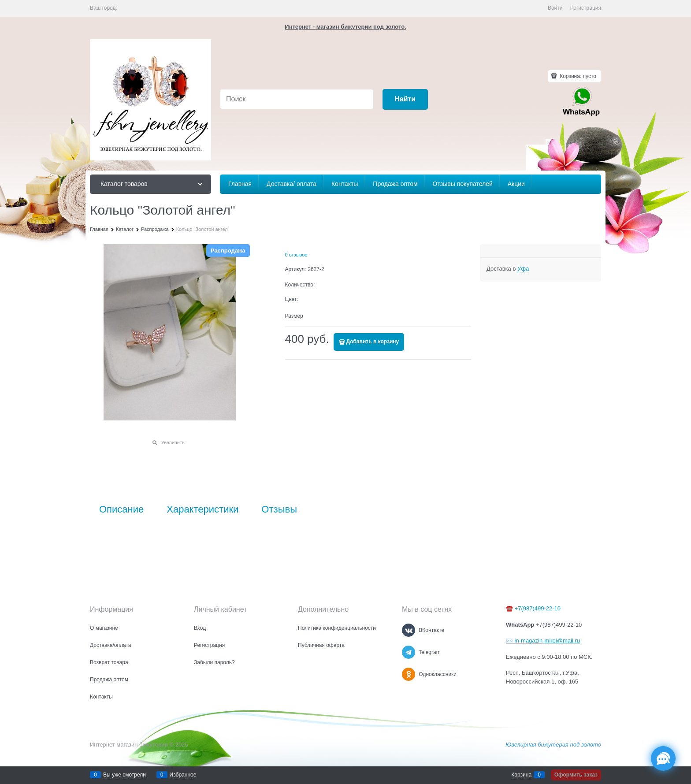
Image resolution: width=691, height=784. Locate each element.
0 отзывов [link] (296, 255)
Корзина (521, 775)
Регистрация (586, 8)
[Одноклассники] (409, 674)
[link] (523, 269)
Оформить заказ (576, 775)
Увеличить (173, 442)
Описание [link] (121, 509)
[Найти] (405, 99)
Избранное (183, 775)
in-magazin (528, 641)
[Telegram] (409, 652)
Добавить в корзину (373, 342)
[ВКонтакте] (409, 630)
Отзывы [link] (279, 509)
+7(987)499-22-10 (538, 608)
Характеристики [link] (202, 509)
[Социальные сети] (663, 758)
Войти (555, 8)
